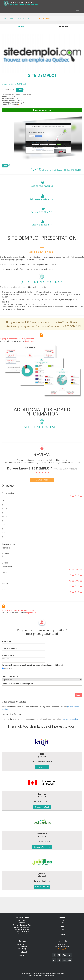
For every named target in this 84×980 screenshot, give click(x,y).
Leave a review (42, 490)
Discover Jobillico (42, 887)
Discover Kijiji (42, 767)
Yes (4, 679)
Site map (52, 975)
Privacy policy (43, 975)
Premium (22, 956)
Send (78, 705)
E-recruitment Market (22, 932)
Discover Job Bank (42, 807)
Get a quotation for (10, 687)
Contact (62, 934)
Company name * (9, 659)
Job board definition (22, 934)
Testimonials (62, 944)
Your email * (7, 652)
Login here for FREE (20, 332)
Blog (62, 923)
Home (4, 18)
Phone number (8, 666)
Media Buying (22, 944)
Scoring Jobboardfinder (22, 927)
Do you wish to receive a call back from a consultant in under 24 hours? (33, 675)
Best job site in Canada (27, 18)
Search (12, 18)
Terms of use (33, 975)
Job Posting (22, 949)
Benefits (22, 923)
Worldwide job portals (22, 929)
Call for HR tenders (22, 946)
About (62, 921)
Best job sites (22, 921)
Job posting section (70, 729)
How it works (62, 932)
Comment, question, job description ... (18, 694)
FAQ (62, 930)
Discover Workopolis (42, 847)
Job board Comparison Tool (22, 925)
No (9, 679)
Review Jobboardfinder (62, 948)
